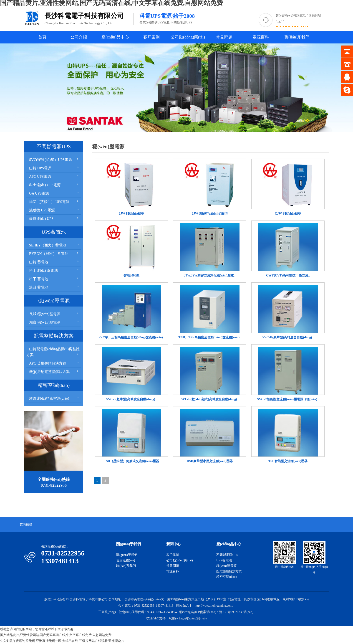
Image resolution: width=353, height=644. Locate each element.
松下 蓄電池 (54, 278)
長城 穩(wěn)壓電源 (54, 313)
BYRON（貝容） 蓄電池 (54, 253)
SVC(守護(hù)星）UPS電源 (54, 159)
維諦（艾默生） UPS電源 (54, 201)
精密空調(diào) (226, 577)
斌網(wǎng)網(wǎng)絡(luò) (188, 618)
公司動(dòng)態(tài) (188, 37)
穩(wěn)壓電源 (226, 566)
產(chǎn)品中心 (115, 37)
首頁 (42, 37)
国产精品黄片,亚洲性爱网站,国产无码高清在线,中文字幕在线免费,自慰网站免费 (56, 635)
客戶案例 (151, 37)
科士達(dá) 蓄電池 (54, 270)
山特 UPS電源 (54, 168)
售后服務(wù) (126, 560)
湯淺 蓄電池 (54, 287)
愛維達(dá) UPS (54, 218)
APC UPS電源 (54, 176)
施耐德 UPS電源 (54, 210)
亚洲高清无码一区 (49, 641)
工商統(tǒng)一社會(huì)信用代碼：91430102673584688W (138, 612)
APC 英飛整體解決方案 (54, 363)
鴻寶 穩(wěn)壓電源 (54, 322)
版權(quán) (52, 599)
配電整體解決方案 (229, 571)
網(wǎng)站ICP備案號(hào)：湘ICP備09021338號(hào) (216, 612)
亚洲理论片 (116, 641)
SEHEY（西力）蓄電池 (54, 245)
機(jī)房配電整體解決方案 (54, 371)
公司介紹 (79, 37)
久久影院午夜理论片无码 (18, 641)
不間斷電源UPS (227, 555)
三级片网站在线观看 (93, 641)
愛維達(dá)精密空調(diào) (54, 398)
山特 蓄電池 (54, 262)
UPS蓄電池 (224, 560)
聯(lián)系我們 (297, 37)
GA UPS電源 (54, 193)
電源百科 (261, 37)
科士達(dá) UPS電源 (54, 184)
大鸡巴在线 (70, 641)
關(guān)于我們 (127, 555)
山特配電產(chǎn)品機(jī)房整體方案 (53, 352)
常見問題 (224, 37)
